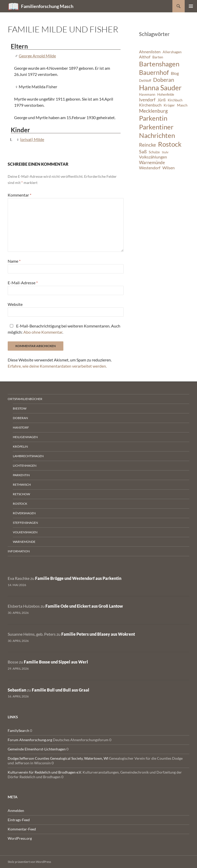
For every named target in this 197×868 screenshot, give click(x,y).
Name (14, 261)
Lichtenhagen (25, 466)
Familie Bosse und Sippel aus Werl (56, 662)
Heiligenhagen (25, 437)
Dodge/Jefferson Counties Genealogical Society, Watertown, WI (58, 758)
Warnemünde (24, 542)
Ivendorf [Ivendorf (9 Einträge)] (147, 100)
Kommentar (19, 195)
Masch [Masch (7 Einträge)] (182, 105)
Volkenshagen (25, 532)
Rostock (20, 504)
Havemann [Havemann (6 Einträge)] (147, 95)
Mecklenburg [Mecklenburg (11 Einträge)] (153, 111)
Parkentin (21, 475)
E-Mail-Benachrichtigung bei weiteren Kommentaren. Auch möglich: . (64, 329)
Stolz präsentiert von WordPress (29, 862)
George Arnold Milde (37, 56)
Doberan (20, 418)
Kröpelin (20, 446)
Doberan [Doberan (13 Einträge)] (164, 80)
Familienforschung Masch (47, 6)
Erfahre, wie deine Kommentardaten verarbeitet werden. (57, 366)
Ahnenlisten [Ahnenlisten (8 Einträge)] (150, 52)
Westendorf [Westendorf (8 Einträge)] (150, 168)
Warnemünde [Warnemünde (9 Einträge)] (152, 162)
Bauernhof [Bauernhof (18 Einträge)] (154, 72)
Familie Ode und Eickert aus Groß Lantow (84, 606)
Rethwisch (22, 485)
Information (19, 551)
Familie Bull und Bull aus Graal (61, 690)
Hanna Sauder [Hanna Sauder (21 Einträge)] (160, 88)
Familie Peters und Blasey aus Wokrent (98, 634)
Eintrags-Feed (19, 820)
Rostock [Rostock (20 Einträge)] (170, 144)
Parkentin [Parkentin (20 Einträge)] (153, 118)
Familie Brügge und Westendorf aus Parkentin (78, 578)
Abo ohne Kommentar (43, 332)
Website (15, 304)
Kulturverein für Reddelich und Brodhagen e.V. (45, 772)
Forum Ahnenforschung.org (30, 740)
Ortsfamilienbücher (25, 399)
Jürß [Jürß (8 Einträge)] (162, 100)
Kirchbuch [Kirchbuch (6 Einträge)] (175, 100)
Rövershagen (24, 513)
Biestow (20, 408)
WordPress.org (20, 838)
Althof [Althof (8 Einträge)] (145, 57)
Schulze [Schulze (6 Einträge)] (154, 152)
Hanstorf (21, 427)
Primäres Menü (191, 6)
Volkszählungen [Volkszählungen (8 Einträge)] (153, 157)
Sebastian (17, 690)
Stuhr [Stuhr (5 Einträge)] (165, 152)
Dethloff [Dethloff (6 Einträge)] (145, 81)
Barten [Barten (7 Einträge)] (158, 57)
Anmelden (16, 811)
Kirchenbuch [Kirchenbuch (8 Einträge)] (150, 105)
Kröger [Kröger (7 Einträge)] (169, 105)
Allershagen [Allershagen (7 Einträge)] (172, 52)
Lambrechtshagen (28, 456)
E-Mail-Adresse (23, 283)
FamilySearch (18, 730)
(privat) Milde (32, 139)
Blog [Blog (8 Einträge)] (175, 73)
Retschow (21, 494)
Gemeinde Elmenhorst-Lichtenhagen (37, 749)
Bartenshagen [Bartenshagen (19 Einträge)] (159, 64)
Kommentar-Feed (22, 829)
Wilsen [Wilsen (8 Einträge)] (169, 168)
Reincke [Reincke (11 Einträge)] (147, 145)
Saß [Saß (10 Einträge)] (143, 152)
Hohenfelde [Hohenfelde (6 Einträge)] (166, 95)
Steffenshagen (25, 523)
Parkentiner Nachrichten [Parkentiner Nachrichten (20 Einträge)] (157, 131)
